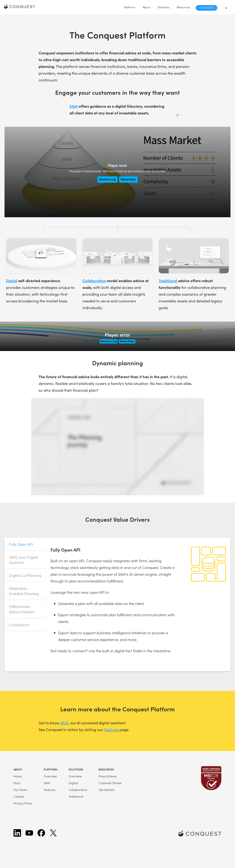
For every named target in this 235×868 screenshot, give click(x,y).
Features (111, 729)
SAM (64, 723)
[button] (130, 7)
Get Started (207, 8)
